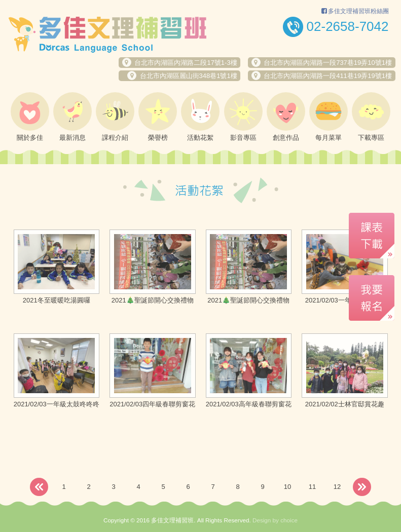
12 (337, 487)
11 (312, 487)
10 (287, 487)
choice (289, 520)
